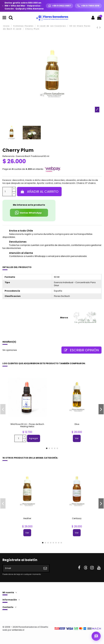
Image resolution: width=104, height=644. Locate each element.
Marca (64, 318)
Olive (77, 424)
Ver (77, 438)
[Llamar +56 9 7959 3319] (88, 6)
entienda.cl (18, 630)
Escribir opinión (81, 350)
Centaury (77, 518)
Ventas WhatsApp (28, 213)
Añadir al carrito (39, 192)
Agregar (34, 438)
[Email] (22, 568)
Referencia (8, 156)
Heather (27, 518)
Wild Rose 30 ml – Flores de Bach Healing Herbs (27, 425)
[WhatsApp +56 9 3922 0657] (60, 6)
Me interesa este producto (29, 205)
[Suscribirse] (45, 568)
